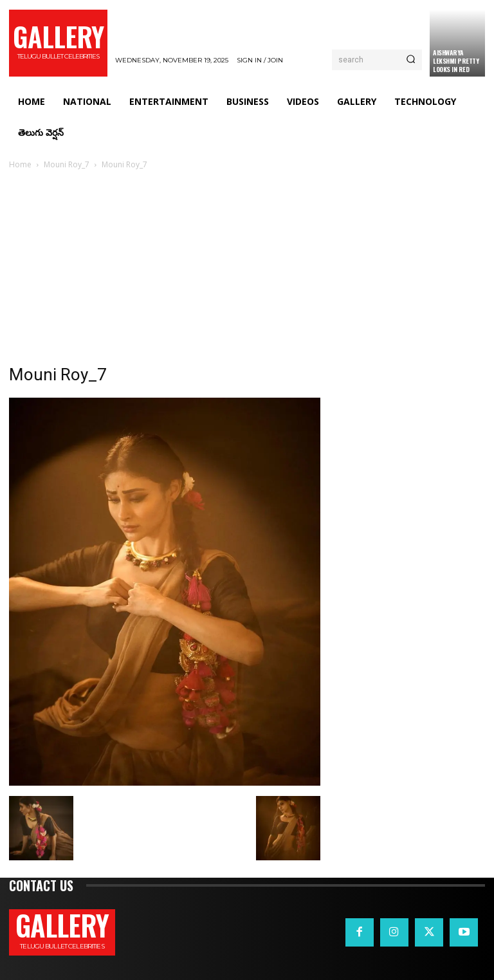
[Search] (411, 60)
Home (20, 164)
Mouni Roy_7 (67, 164)
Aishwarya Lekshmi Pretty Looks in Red (456, 61)
